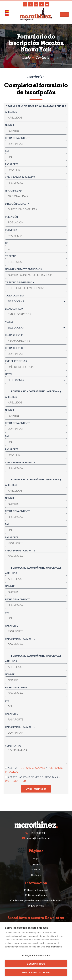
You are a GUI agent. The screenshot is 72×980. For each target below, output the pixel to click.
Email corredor (15, 309)
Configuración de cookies (36, 955)
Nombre (10, 125)
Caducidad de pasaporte (20, 177)
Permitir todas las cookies (36, 972)
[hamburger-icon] (64, 14)
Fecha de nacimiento (18, 138)
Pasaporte (12, 164)
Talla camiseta (15, 296)
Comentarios (13, 746)
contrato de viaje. (17, 781)
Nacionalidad (13, 191)
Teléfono (11, 256)
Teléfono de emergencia (20, 283)
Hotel (9, 374)
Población (11, 217)
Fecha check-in (14, 335)
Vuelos (9, 322)
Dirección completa (17, 204)
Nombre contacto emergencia (24, 269)
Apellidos (11, 112)
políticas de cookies (32, 768)
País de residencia (16, 361)
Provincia (11, 230)
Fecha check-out (15, 348)
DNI (7, 151)
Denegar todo (36, 964)
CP (7, 243)
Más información (54, 947)
